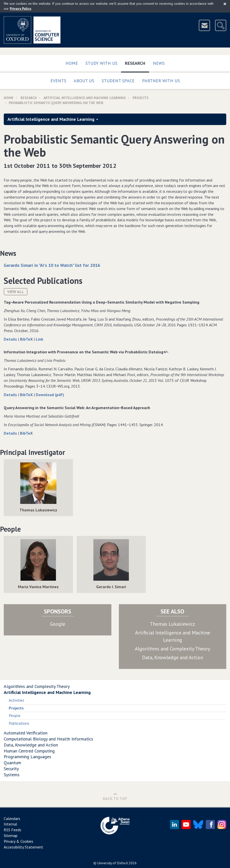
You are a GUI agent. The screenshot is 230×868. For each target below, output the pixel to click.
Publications (19, 723)
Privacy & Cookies (18, 841)
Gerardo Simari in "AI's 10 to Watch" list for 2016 (52, 265)
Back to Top (115, 796)
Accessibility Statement (23, 847)
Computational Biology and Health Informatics (48, 739)
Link (39, 339)
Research (137, 62)
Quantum (12, 763)
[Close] (225, 4)
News (159, 63)
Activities (16, 700)
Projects (141, 98)
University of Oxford (113, 863)
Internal (10, 824)
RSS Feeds (12, 830)
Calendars (12, 818)
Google (58, 624)
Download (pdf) (50, 395)
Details (11, 339)
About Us (84, 81)
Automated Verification (26, 733)
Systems (12, 775)
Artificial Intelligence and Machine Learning (85, 98)
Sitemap (11, 835)
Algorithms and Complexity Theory (172, 649)
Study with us (101, 63)
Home (72, 63)
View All (16, 292)
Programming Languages (27, 757)
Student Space (118, 81)
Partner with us (161, 81)
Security (11, 769)
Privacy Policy (20, 9)
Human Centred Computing (29, 751)
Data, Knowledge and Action (173, 657)
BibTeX (27, 339)
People (15, 715)
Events (58, 81)
